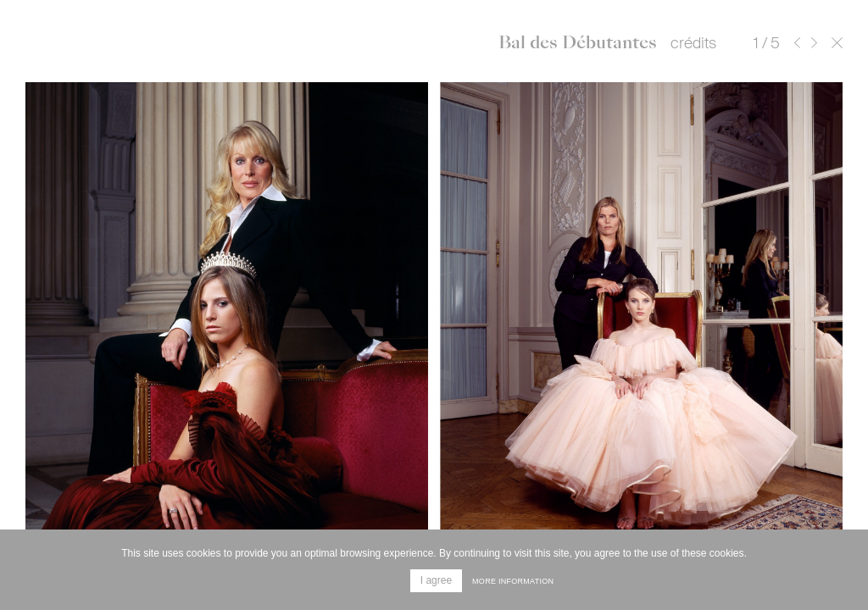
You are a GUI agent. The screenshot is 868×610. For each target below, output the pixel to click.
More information (513, 581)
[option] (434, 330)
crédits (693, 43)
